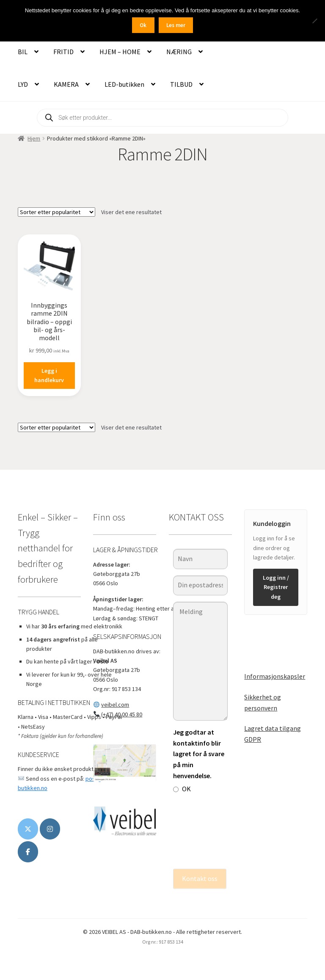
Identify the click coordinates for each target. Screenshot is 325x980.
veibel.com (115, 705)
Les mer (176, 25)
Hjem (34, 138)
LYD (23, 84)
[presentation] (208, 831)
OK (182, 789)
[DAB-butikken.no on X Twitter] (28, 829)
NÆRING (179, 52)
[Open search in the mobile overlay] (162, 118)
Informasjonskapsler (275, 676)
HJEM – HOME (120, 52)
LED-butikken (124, 84)
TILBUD (181, 84)
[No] (314, 21)
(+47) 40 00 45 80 (122, 714)
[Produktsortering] (56, 212)
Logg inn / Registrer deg (276, 587)
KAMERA (66, 84)
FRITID (63, 52)
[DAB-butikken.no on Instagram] (50, 829)
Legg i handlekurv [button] (49, 376)
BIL (23, 52)
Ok (143, 25)
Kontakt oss (200, 878)
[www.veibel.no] (28, 852)
